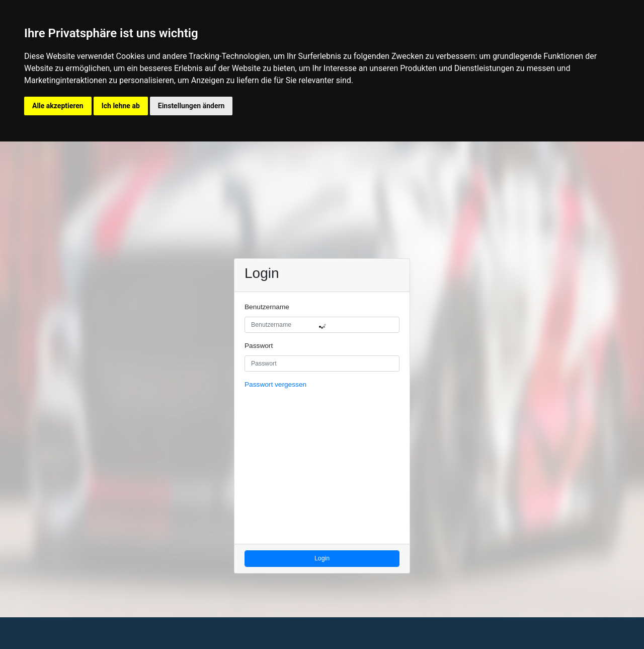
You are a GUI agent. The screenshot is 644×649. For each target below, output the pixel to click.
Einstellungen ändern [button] (191, 106)
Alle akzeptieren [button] (58, 106)
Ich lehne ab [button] (121, 106)
